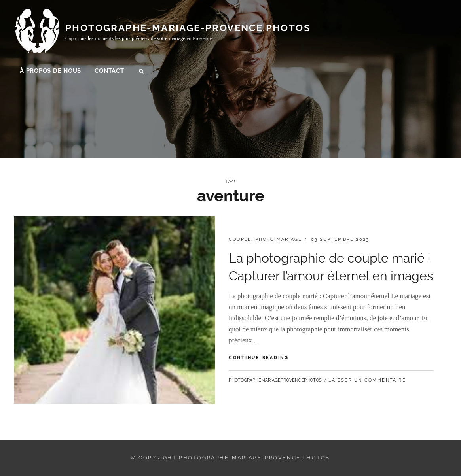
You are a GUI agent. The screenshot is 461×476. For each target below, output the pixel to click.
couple (240, 239)
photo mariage (279, 239)
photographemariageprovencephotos (275, 380)
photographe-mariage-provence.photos (188, 29)
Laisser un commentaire (367, 380)
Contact (109, 72)
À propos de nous (50, 72)
